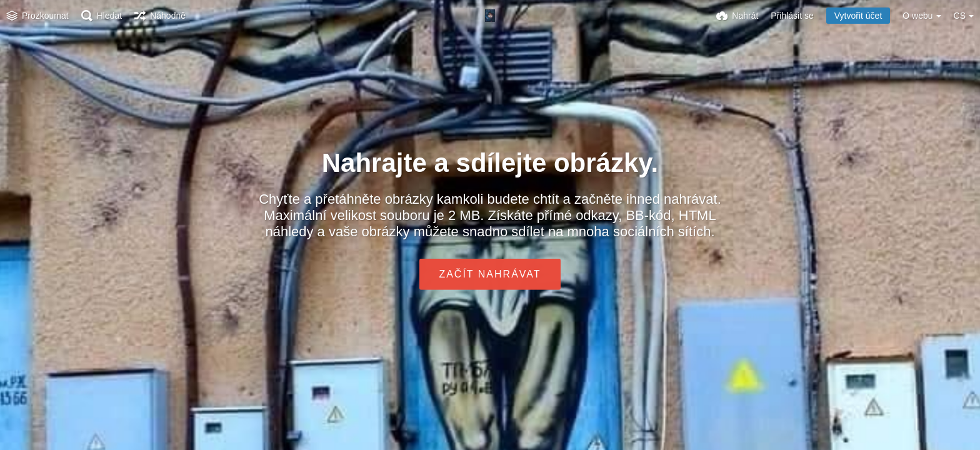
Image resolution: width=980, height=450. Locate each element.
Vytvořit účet (858, 16)
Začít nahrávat (490, 274)
